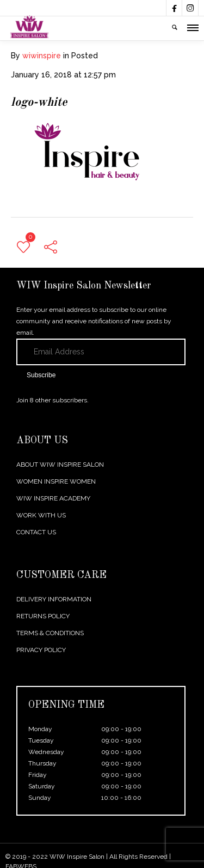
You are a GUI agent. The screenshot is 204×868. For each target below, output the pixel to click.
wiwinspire (42, 56)
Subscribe (41, 375)
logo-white (39, 103)
